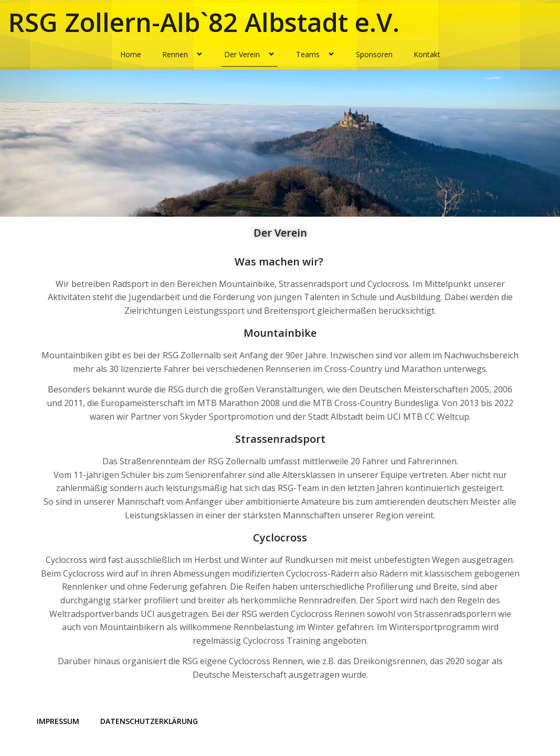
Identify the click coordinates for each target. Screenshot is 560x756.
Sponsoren (374, 54)
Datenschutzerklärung (149, 721)
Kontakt (427, 54)
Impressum (58, 721)
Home (131, 54)
